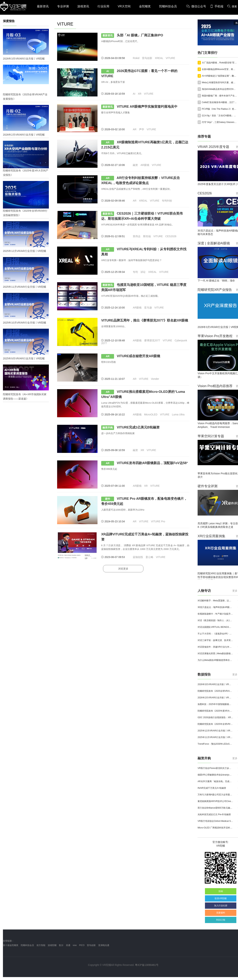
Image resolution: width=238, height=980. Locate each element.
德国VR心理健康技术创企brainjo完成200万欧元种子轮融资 (215, 775)
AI (134, 94)
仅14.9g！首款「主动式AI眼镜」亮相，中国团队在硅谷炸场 (220, 116)
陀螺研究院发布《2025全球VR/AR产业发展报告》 (215, 691)
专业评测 (63, 6)
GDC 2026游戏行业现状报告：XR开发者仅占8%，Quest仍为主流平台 (215, 717)
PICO (82, 945)
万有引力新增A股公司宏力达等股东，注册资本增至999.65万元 (215, 795)
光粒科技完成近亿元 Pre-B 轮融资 (214, 814)
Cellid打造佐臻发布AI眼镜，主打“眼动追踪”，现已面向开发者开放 (220, 102)
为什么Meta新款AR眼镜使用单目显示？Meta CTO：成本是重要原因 (215, 660)
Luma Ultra (178, 414)
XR (139, 94)
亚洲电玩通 (104, 945)
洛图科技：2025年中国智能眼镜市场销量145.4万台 (215, 704)
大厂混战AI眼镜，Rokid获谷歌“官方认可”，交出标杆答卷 (220, 63)
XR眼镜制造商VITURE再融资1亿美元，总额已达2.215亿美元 (145, 145)
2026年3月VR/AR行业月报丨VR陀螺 (215, 684)
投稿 (221, 891)
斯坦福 (147, 236)
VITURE (170, 58)
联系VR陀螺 (221, 898)
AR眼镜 (145, 165)
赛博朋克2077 (152, 340)
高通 (68, 945)
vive (75, 945)
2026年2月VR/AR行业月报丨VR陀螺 (215, 698)
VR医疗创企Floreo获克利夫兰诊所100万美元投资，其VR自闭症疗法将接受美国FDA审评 (215, 768)
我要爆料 (221, 913)
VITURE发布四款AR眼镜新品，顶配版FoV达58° (145, 463)
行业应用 (103, 6)
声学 (142, 129)
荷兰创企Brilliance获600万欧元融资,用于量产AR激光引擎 (215, 808)
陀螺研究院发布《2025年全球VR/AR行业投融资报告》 (215, 724)
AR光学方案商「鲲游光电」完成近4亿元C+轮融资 (215, 781)
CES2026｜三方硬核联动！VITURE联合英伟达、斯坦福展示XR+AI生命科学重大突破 (142, 216)
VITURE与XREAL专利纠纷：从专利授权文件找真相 (144, 252)
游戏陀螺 (52, 945)
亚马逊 (148, 308)
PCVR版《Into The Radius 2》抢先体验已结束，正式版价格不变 (220, 109)
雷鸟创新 (147, 58)
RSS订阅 (221, 920)
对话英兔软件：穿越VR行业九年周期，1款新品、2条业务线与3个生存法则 (215, 647)
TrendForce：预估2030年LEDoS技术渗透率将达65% (215, 744)
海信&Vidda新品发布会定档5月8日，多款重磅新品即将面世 (220, 89)
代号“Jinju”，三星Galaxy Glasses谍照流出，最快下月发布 (220, 122)
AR (135, 129)
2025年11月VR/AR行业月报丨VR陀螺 (215, 737)
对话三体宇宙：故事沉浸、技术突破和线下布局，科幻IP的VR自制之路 (215, 640)
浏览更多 (123, 569)
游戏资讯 (83, 6)
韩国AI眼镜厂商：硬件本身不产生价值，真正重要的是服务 (220, 96)
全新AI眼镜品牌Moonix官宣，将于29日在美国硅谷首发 (220, 69)
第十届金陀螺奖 (11, 945)
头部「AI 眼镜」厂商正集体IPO (132, 36)
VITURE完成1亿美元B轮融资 (130, 428)
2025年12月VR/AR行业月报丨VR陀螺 (215, 731)
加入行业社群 (221, 906)
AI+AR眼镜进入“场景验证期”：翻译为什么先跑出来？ (220, 76)
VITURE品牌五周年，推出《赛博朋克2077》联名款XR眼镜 (145, 320)
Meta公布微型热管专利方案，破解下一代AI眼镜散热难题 (220, 82)
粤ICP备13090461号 (147, 965)
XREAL (159, 58)
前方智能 (41, 945)
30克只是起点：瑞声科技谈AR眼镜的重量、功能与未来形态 (215, 607)
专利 (135, 272)
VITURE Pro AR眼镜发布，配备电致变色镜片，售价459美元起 (144, 501)
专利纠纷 (167, 201)
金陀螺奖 (145, 6)
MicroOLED (151, 414)
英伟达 (137, 236)
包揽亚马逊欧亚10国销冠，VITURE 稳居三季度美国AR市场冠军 (144, 287)
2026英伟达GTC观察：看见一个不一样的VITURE (139, 73)
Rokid (136, 58)
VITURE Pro (158, 521)
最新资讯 (43, 6)
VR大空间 (124, 6)
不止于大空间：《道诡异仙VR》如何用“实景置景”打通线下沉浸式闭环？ (215, 634)
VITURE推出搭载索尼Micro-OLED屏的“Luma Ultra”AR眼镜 (143, 394)
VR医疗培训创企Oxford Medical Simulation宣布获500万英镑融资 (215, 821)
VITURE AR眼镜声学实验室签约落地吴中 (139, 107)
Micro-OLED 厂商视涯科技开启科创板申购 (215, 828)
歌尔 (61, 945)
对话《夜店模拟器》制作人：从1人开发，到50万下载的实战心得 (215, 620)
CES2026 (171, 236)
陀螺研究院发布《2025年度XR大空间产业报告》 (215, 711)
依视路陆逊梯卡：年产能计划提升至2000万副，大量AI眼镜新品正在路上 (215, 614)
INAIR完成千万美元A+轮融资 (212, 788)
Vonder (155, 379)
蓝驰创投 (138, 557)
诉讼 (143, 272)
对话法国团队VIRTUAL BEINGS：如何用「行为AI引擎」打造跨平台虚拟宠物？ (215, 627)
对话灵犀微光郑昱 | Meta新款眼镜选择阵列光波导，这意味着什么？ (215, 654)
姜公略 (149, 557)
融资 (135, 165)
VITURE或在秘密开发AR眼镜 (131, 356)
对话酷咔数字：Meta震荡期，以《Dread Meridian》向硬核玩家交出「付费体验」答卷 (215, 601)
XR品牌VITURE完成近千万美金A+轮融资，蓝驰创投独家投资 (145, 537)
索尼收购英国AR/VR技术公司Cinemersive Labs (215, 801)
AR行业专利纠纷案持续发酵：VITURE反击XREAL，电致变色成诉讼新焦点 (140, 180)
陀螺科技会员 (168, 6)
